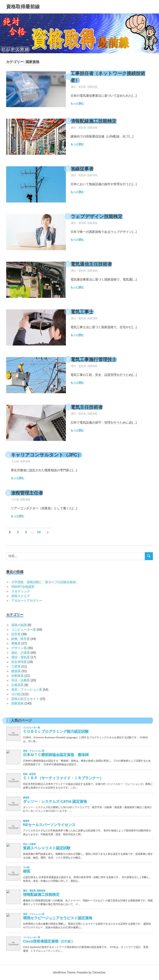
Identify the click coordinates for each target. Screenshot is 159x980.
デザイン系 (19, 648)
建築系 (16, 671)
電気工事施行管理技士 (94, 359)
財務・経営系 (21, 639)
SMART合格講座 (23, 587)
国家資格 (92, 87)
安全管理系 (19, 662)
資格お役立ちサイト (25, 699)
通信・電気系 (78, 87)
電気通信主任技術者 (91, 264)
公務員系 (17, 685)
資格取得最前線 (23, 7)
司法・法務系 (21, 680)
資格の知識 (19, 625)
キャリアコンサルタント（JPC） (46, 455)
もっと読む (77, 103)
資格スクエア (21, 596)
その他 (15, 461)
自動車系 (17, 676)
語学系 (16, 634)
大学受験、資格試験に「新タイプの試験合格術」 (45, 582)
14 (39, 532)
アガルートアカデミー (27, 601)
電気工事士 (82, 312)
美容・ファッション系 (27, 690)
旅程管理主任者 (27, 493)
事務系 (16, 643)
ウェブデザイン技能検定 (96, 216)
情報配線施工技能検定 (94, 121)
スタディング (21, 591)
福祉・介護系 (21, 653)
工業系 (16, 667)
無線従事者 (82, 169)
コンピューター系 (24, 630)
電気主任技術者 (87, 407)
